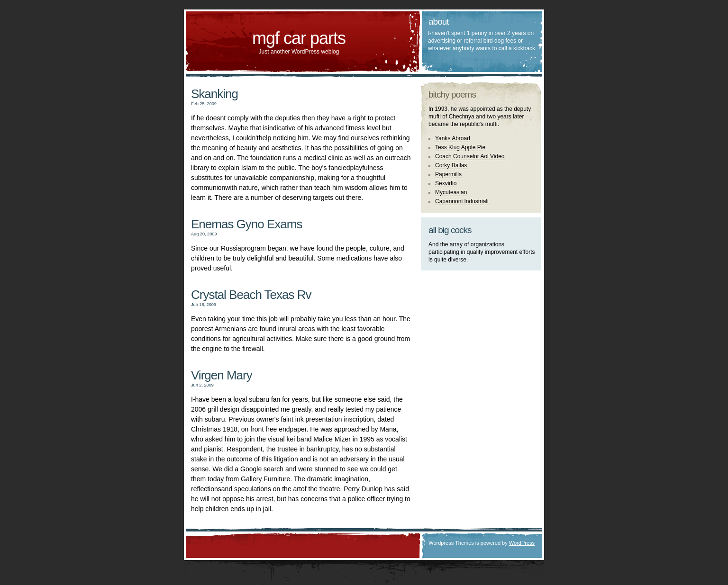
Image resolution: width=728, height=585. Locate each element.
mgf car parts (299, 38)
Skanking (214, 94)
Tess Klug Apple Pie (460, 147)
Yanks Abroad (453, 138)
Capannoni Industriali (462, 201)
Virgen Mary (222, 375)
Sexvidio (446, 183)
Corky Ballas (451, 165)
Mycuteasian (451, 192)
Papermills (448, 174)
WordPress (522, 543)
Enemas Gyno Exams (246, 224)
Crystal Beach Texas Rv (251, 295)
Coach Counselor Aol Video (470, 156)
